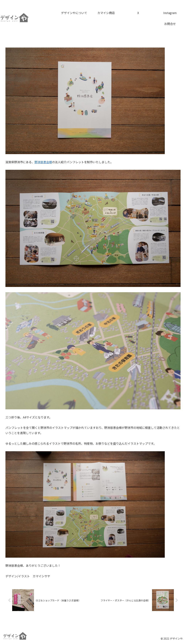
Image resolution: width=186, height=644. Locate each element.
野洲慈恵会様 (43, 162)
